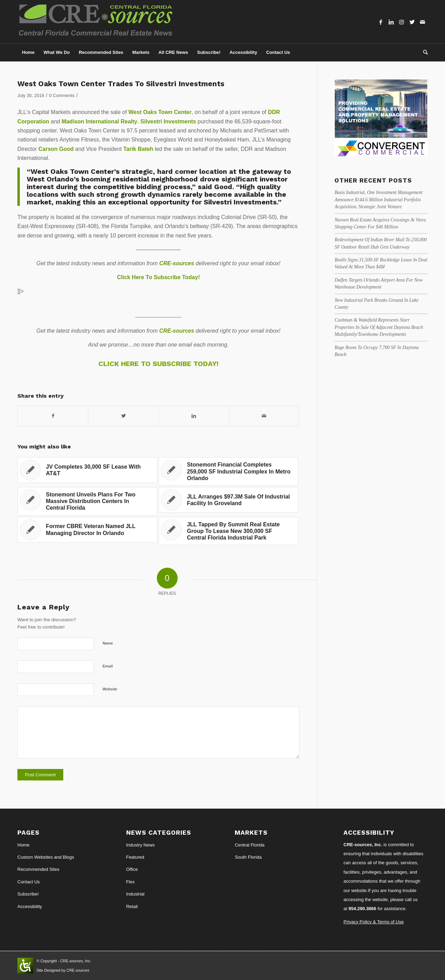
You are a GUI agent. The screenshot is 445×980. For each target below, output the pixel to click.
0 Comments (62, 95)
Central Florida (249, 845)
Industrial (135, 894)
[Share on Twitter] (123, 416)
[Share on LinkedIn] (194, 416)
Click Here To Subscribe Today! (158, 277)
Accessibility (30, 906)
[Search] (423, 52)
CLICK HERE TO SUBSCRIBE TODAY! (159, 364)
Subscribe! (28, 894)
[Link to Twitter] (412, 22)
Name (108, 643)
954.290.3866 (363, 909)
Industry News (140, 845)
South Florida (248, 857)
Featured (135, 857)
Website (110, 689)
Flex (131, 882)
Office (132, 869)
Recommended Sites (38, 869)
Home (23, 845)
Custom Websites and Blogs (46, 857)
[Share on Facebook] (53, 416)
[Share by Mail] (264, 416)
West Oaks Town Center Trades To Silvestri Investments (121, 84)
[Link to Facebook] (381, 22)
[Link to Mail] (422, 22)
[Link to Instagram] (402, 22)
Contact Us (29, 882)
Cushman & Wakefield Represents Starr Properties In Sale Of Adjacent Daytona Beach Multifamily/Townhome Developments (379, 327)
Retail (132, 906)
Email (108, 666)
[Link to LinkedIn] (391, 22)
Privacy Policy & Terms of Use (374, 922)
